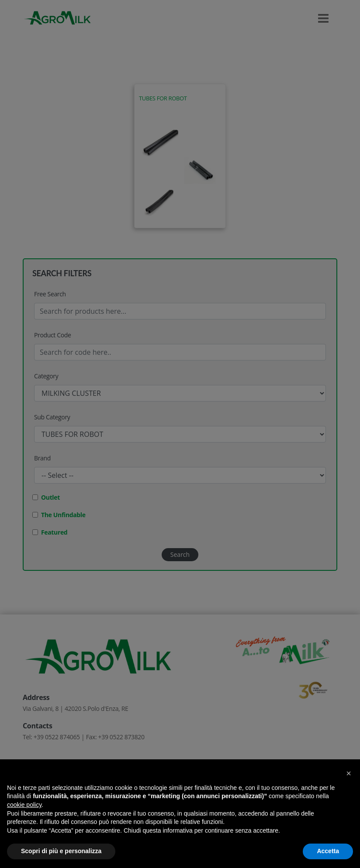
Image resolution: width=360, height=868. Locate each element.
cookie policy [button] (24, 805)
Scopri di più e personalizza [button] (61, 851)
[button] (349, 773)
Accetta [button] (328, 851)
